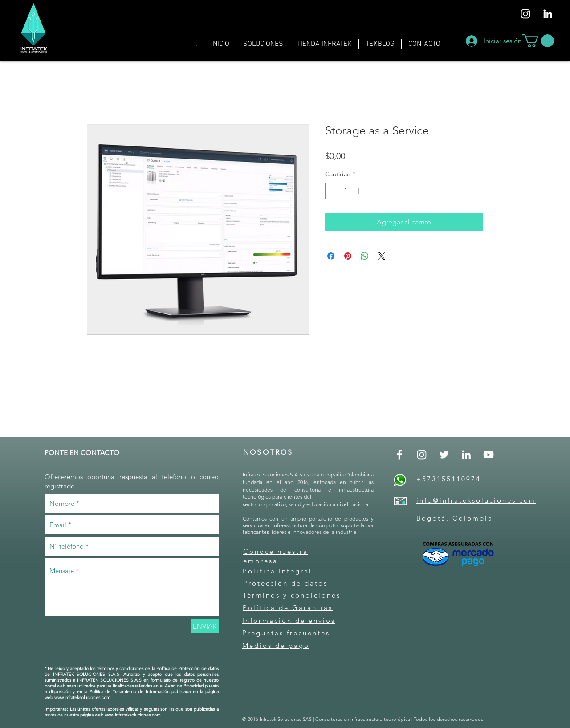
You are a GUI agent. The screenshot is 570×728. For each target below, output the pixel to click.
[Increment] (359, 191)
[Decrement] (332, 191)
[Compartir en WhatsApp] (365, 256)
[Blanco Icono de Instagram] (525, 14)
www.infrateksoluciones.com (82, 697)
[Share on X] (382, 256)
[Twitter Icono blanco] (444, 455)
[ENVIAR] (205, 626)
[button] (263, 44)
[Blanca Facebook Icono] (399, 455)
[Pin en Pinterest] (348, 256)
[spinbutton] (346, 191)
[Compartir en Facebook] (331, 256)
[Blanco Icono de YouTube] (489, 455)
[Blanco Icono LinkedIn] (548, 14)
